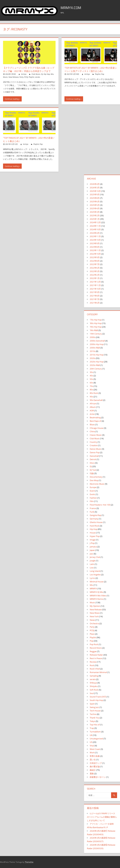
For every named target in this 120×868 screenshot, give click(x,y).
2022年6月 (95, 268)
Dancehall (94, 456)
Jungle (93, 561)
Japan (92, 550)
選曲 (92, 774)
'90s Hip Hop (96, 327)
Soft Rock (94, 690)
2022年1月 (95, 278)
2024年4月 (95, 233)
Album (93, 407)
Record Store (96, 648)
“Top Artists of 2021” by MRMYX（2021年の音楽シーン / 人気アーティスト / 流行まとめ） (91, 69)
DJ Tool (93, 470)
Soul (92, 693)
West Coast (95, 749)
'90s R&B (94, 330)
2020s (93, 358)
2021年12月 (95, 282)
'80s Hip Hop (96, 323)
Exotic (92, 494)
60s (91, 383)
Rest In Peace (96, 658)
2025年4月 (95, 208)
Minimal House (97, 582)
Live (92, 568)
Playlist (31, 77)
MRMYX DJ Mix (96, 592)
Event (92, 491)
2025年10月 (95, 191)
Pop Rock (94, 644)
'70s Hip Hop (96, 320)
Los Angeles (95, 575)
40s (91, 376)
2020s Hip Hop (97, 362)
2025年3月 (95, 212)
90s (91, 397)
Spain (92, 704)
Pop (103, 74)
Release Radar (96, 655)
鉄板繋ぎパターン (98, 777)
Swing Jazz (94, 707)
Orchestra (94, 623)
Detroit (93, 459)
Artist (92, 414)
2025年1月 (95, 219)
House (93, 533)
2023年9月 (95, 243)
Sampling (94, 676)
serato (37, 77)
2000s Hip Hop (97, 344)
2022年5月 (95, 271)
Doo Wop (94, 480)
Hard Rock (95, 526)
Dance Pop (95, 452)
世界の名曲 (95, 756)
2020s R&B (95, 365)
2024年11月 (95, 226)
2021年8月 (95, 296)
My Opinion (95, 606)
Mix (52, 74)
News (92, 620)
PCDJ (26, 77)
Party (21, 77)
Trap (92, 728)
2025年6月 (95, 201)
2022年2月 (95, 275)
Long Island (95, 571)
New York (94, 616)
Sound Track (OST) (98, 697)
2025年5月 (95, 205)
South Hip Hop (96, 700)
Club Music (36, 74)
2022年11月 (95, 250)
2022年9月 (95, 257)
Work (92, 753)
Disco (92, 463)
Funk (92, 512)
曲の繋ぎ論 (95, 766)
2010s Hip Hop (97, 355)
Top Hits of (95, 725)
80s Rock (94, 393)
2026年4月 (95, 184)
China (92, 431)
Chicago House (97, 428)
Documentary (96, 477)
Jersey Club (95, 557)
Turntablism (95, 732)
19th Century (96, 334)
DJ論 (92, 473)
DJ (42, 74)
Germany (94, 519)
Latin (92, 564)
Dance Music (96, 449)
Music (5, 77)
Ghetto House (96, 522)
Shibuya (93, 683)
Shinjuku (94, 686)
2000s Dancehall (97, 341)
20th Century (96, 369)
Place (92, 634)
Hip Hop (47, 74)
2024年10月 (95, 229)
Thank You (95, 718)
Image (93, 540)
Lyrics (92, 578)
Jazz (92, 554)
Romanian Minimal (98, 672)
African (93, 403)
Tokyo (93, 721)
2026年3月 (95, 188)
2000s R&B (95, 348)
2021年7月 (95, 299)
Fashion (93, 498)
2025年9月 (95, 194)
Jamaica (93, 547)
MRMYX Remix (97, 599)
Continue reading (12, 99)
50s (91, 379)
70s (91, 386)
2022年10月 (95, 254)
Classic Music (96, 435)
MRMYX (93, 589)
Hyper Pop (95, 536)
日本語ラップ (96, 763)
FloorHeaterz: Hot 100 (100, 505)
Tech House (95, 711)
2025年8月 (95, 198)
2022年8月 (95, 261)
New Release (14, 77)
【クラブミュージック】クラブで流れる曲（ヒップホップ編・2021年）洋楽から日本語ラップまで (29, 69)
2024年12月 (95, 222)
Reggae (93, 651)
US (91, 742)
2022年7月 (95, 264)
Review (93, 662)
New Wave (95, 613)
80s (91, 390)
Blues (92, 424)
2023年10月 (95, 240)
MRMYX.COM (72, 7)
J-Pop (92, 543)
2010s (93, 351)
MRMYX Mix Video (98, 596)
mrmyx (24, 74)
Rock (92, 665)
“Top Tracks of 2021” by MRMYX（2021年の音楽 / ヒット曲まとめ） (29, 139)
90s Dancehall (96, 400)
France (93, 508)
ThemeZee (29, 862)
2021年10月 (95, 289)
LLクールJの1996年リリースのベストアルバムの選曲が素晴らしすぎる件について (102, 817)
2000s (93, 337)
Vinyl (92, 746)
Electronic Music (97, 484)
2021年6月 (95, 303)
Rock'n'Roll (95, 669)
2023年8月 (95, 247)
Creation (94, 445)
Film (92, 501)
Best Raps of (95, 421)
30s (91, 372)
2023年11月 (95, 236)
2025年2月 (95, 215)
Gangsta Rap (95, 515)
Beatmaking (95, 417)
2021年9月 (95, 292)
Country (93, 442)
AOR (92, 411)
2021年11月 (95, 285)
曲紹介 (93, 770)
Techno (93, 714)
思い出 (93, 760)
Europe (93, 487)
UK (91, 735)
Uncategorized (96, 739)
